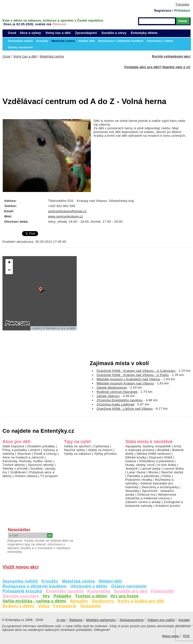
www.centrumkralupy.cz (66, 216)
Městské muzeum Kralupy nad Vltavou (125, 383)
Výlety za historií (100, 450)
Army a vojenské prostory (153, 448)
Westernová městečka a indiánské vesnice (151, 496)
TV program (49, 476)
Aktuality (79, 601)
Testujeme (90, 606)
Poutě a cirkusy (45, 454)
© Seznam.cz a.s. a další (59, 328)
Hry (46, 596)
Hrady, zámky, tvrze (140, 465)
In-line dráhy (167, 465)
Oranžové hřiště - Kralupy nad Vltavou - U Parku (133, 375)
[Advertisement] (82, 80)
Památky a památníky (143, 476)
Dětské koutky (136, 457)
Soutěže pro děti (131, 591)
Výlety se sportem (77, 446)
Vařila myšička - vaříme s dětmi (34, 601)
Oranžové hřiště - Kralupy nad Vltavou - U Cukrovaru (136, 371)
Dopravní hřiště (161, 457)
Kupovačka (99, 591)
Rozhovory (103, 601)
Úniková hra (146, 495)
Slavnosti (24, 454)
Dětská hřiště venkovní (154, 454)
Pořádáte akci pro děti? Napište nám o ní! (157, 67)
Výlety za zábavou (77, 454)
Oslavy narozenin (129, 586)
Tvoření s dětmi (91, 596)
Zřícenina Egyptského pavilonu (120, 400)
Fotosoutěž (162, 591)
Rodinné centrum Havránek (117, 392)
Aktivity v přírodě (15, 469)
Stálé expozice (13, 446)
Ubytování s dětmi (89, 586)
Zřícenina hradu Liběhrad (115, 404)
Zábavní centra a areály (143, 502)
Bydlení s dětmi (18, 606)
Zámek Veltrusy (108, 396)
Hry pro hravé (125, 596)
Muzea (153, 472)
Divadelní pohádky (41, 446)
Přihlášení (182, 11)
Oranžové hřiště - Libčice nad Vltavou (125, 409)
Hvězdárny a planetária (156, 461)
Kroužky (50, 581)
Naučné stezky (172, 472)
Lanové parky (151, 469)
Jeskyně (131, 469)
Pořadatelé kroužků (22, 591)
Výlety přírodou (105, 454)
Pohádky (62, 596)
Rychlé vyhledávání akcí (171, 56)
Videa (44, 606)
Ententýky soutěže (65, 591)
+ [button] (9, 263)
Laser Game (136, 472)
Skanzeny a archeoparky (160, 487)
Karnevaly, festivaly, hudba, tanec (28, 461)
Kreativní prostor (168, 506)
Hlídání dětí (110, 581)
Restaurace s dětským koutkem (35, 586)
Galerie (131, 461)
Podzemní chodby (139, 480)
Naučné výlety (74, 450)
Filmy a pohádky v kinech (21, 450)
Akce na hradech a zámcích (23, 457)
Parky (167, 476)
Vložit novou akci (21, 567)
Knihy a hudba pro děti (141, 601)
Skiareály (132, 491)
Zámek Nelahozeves (112, 388)
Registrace (163, 11)
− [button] (9, 270)
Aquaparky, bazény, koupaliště (148, 446)
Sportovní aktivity (41, 465)
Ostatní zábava (26, 476)
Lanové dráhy (174, 469)
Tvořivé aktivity (14, 465)
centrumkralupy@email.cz (67, 211)
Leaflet (36, 328)
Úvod (12, 33)
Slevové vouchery (21, 596)
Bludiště (163, 450)
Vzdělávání (18, 472)
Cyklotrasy (101, 446)
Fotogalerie (65, 606)
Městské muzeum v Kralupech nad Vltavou (128, 379)
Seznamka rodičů (20, 581)
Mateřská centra (78, 581)
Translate (182, 4)
